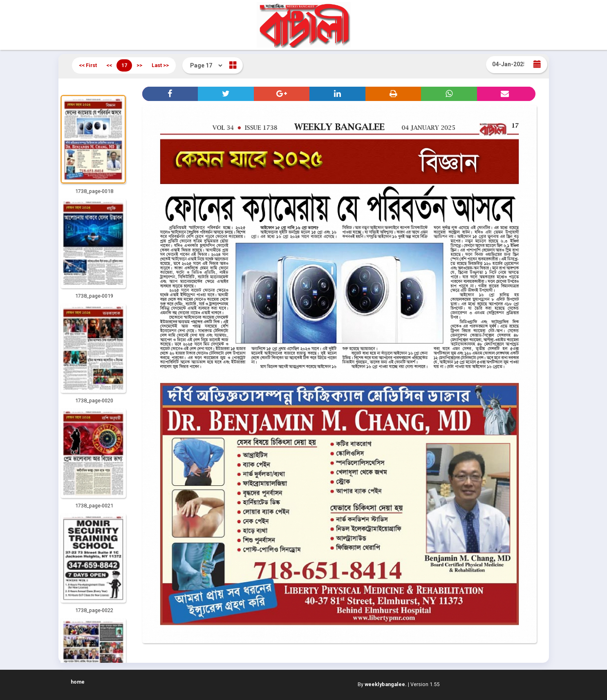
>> (139, 65)
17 (124, 65)
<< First (88, 65)
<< (109, 65)
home (78, 682)
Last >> (160, 65)
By (382, 684)
